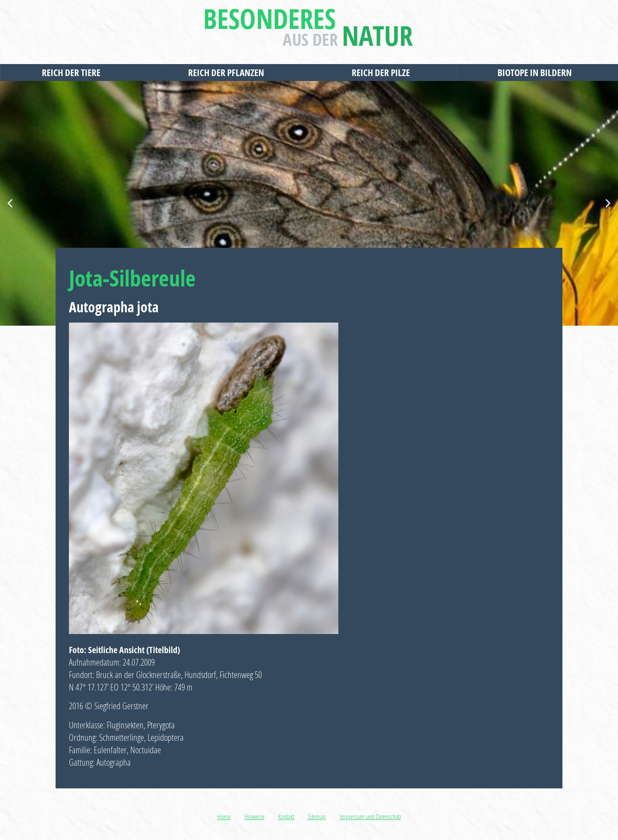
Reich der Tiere (73, 73)
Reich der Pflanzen (228, 73)
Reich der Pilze (383, 73)
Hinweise (255, 816)
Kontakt (286, 816)
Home (224, 816)
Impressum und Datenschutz (370, 816)
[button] (10, 204)
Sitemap (317, 816)
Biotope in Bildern (537, 73)
